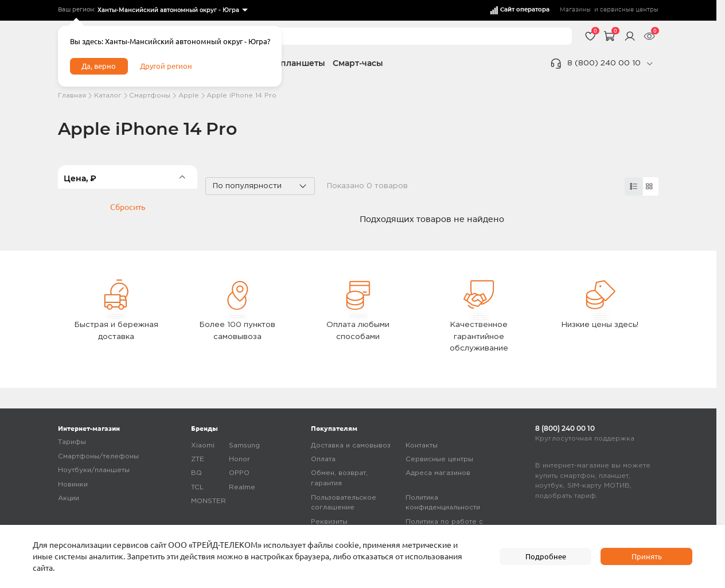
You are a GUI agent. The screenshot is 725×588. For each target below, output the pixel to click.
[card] (634, 186)
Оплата (323, 460)
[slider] (187, 215)
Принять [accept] (647, 556)
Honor (239, 460)
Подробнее (545, 556)
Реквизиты (329, 523)
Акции (69, 499)
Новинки (73, 486)
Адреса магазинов (438, 474)
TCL (197, 488)
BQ (196, 474)
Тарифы (72, 443)
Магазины (575, 10)
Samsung (244, 447)
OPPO (239, 474)
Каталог (108, 96)
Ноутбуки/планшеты (94, 471)
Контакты (422, 447)
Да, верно (101, 68)
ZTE (198, 460)
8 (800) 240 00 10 (604, 63)
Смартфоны (150, 96)
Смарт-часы (358, 63)
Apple (189, 96)
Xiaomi (203, 447)
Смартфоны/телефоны (98, 457)
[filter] (128, 177)
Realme (242, 488)
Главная (72, 96)
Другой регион (170, 68)
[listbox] (172, 11)
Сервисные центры (439, 460)
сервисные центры (629, 10)
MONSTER (208, 502)
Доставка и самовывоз (351, 447)
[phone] (649, 64)
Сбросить (128, 246)
